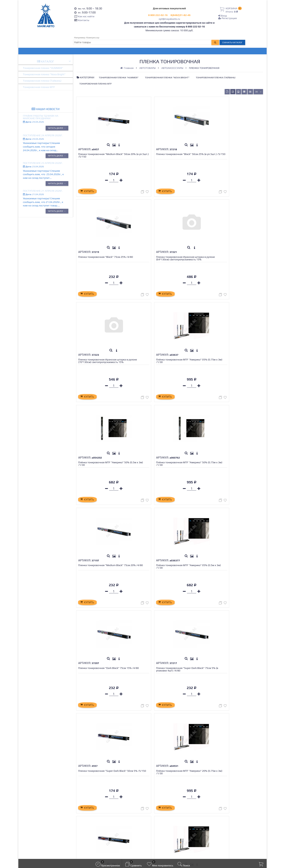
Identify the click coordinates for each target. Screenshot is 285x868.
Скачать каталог (232, 42)
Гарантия (88, 801)
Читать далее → (57, 128)
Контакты (84, 20)
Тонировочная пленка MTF (39, 87)
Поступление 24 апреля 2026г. (43, 135)
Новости (88, 809)
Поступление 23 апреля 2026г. (43, 163)
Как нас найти (86, 16)
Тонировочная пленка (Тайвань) (42, 81)
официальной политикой (140, 853)
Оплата (87, 797)
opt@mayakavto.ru (169, 19)
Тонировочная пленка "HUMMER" (43, 68)
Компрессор (93, 38)
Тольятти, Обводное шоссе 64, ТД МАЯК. (233, 815)
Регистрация (228, 18)
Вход (223, 16)
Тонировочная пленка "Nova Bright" (44, 74)
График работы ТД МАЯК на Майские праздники (41, 117)
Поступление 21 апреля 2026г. (43, 191)
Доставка (88, 793)
